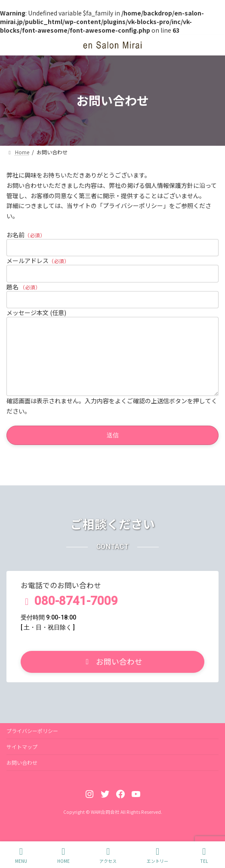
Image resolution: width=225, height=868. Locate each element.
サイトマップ (22, 759)
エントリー (157, 855)
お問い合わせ (22, 775)
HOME (63, 855)
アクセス (108, 855)
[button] (112, 675)
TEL (204, 855)
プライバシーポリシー (32, 744)
